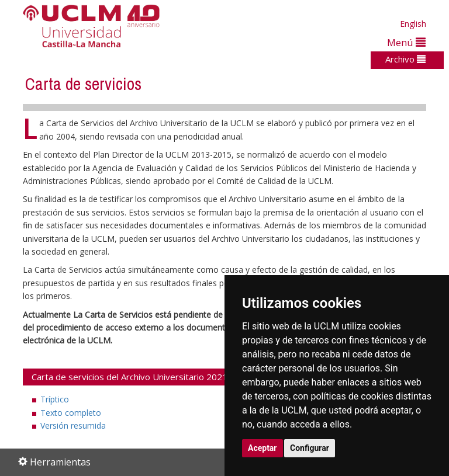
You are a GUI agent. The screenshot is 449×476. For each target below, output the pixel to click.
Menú (406, 42)
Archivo (405, 59)
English (413, 24)
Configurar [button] (310, 448)
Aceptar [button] (263, 448)
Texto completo (71, 413)
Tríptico (55, 399)
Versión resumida (73, 425)
